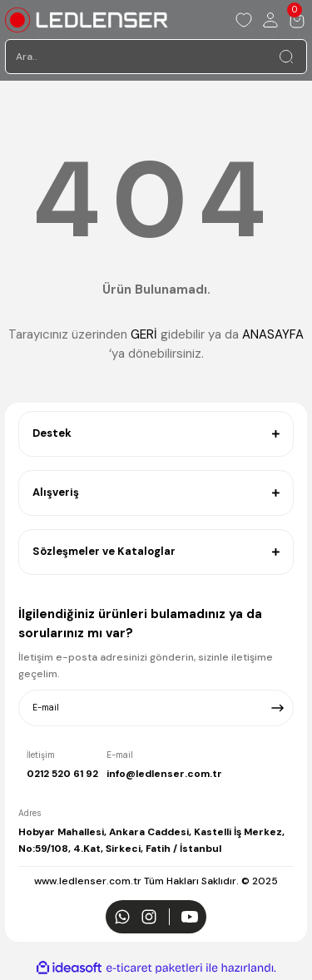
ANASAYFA (273, 334)
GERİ (144, 334)
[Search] (156, 57)
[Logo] (87, 20)
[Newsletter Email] (156, 708)
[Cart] (297, 20)
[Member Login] (270, 20)
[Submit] (277, 708)
